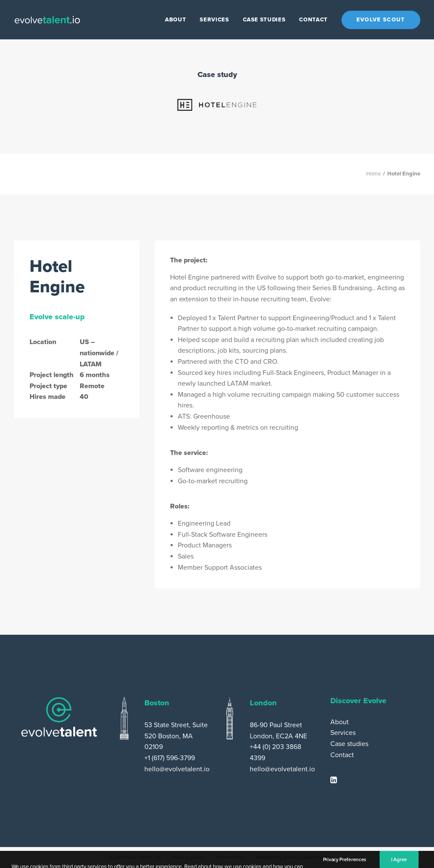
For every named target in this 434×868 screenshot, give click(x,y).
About (175, 20)
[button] (334, 781)
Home (374, 174)
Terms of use (230, 857)
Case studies (264, 20)
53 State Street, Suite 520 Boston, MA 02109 (176, 736)
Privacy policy (188, 857)
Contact (313, 20)
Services (214, 20)
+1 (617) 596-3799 (170, 758)
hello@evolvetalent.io (177, 769)
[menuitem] (178, 20)
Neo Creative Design (308, 857)
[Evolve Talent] (47, 20)
